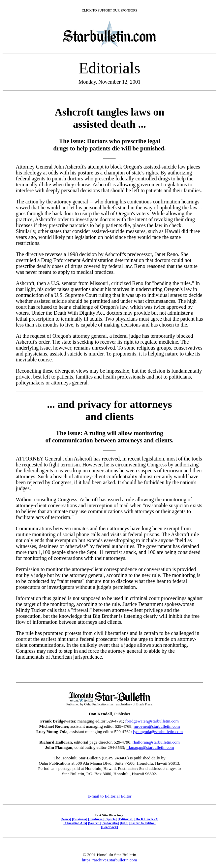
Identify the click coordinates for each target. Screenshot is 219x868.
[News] (66, 819)
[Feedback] (109, 827)
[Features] (96, 819)
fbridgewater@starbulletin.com (152, 721)
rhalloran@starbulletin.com (156, 742)
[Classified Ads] (75, 823)
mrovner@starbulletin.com (157, 726)
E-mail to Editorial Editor (109, 796)
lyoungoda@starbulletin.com (158, 732)
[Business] (79, 819)
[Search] (94, 823)
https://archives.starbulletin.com (110, 860)
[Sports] (111, 819)
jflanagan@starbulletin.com (150, 747)
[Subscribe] (110, 823)
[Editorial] (125, 819)
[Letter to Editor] (142, 823)
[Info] (124, 823)
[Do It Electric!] (146, 819)
